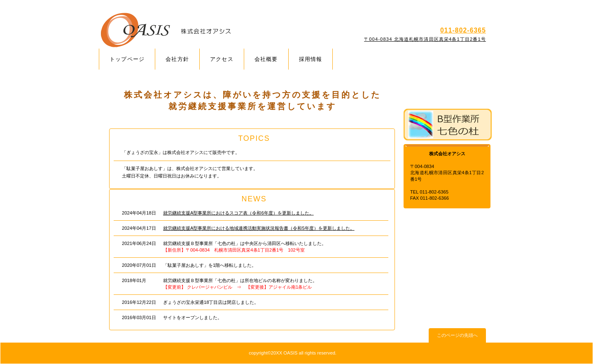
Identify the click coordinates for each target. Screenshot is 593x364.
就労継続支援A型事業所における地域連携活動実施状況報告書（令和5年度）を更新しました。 (259, 228)
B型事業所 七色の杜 (448, 125)
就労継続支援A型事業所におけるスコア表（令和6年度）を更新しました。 (238, 213)
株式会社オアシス (197, 30)
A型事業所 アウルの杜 (448, 91)
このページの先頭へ (457, 335)
